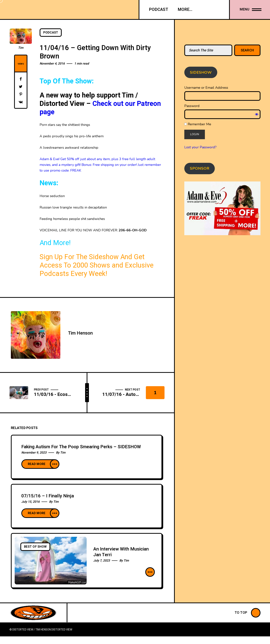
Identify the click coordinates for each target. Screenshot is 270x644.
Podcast (51, 33)
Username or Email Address (206, 88)
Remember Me (198, 124)
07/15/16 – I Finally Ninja (48, 496)
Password (192, 106)
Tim (21, 48)
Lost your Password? (200, 147)
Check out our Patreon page (100, 108)
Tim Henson (80, 333)
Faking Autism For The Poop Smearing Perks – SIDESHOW (81, 447)
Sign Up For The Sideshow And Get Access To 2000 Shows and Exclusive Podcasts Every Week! (97, 265)
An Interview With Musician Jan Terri (121, 552)
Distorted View (62, 630)
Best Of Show (35, 547)
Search (247, 50)
